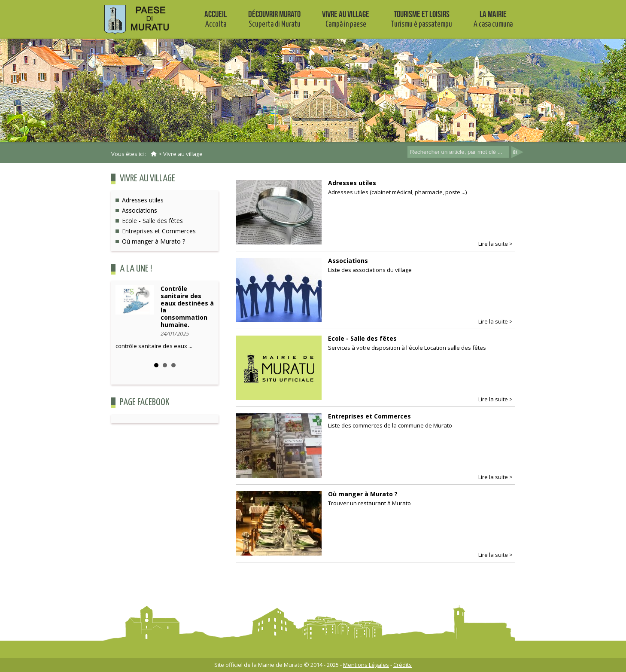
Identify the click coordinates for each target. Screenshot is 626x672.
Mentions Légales (366, 665)
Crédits (403, 665)
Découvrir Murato (274, 19)
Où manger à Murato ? (153, 241)
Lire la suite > (495, 244)
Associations (140, 210)
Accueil (216, 19)
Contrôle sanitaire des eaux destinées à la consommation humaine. (187, 307)
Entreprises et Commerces (159, 231)
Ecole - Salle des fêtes (152, 221)
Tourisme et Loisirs (421, 19)
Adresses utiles (143, 200)
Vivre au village (346, 19)
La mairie (493, 19)
